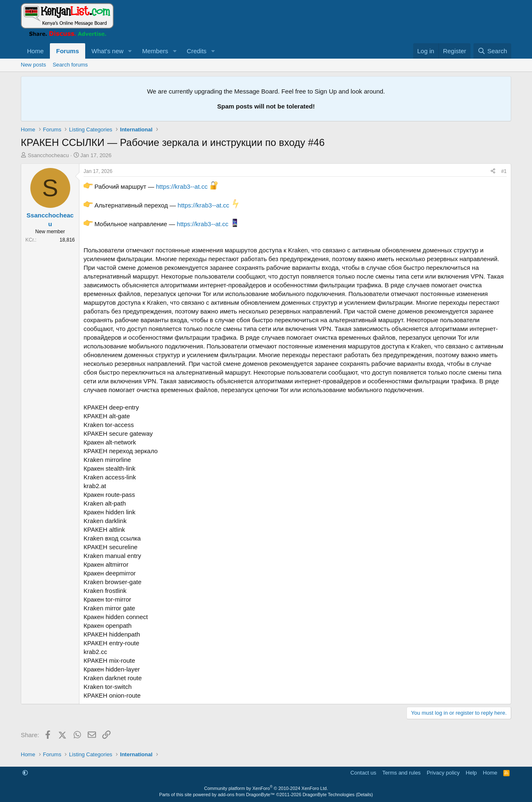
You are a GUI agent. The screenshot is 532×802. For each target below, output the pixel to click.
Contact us (363, 773)
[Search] (492, 51)
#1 (504, 171)
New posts (33, 65)
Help (472, 773)
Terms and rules (401, 773)
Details (365, 795)
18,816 (67, 240)
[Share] (493, 172)
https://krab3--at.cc (182, 186)
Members (155, 51)
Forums (68, 51)
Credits (197, 51)
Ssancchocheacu (48, 155)
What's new (107, 51)
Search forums (70, 65)
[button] (130, 51)
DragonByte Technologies (329, 795)
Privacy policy (443, 773)
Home (35, 51)
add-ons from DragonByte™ (246, 795)
